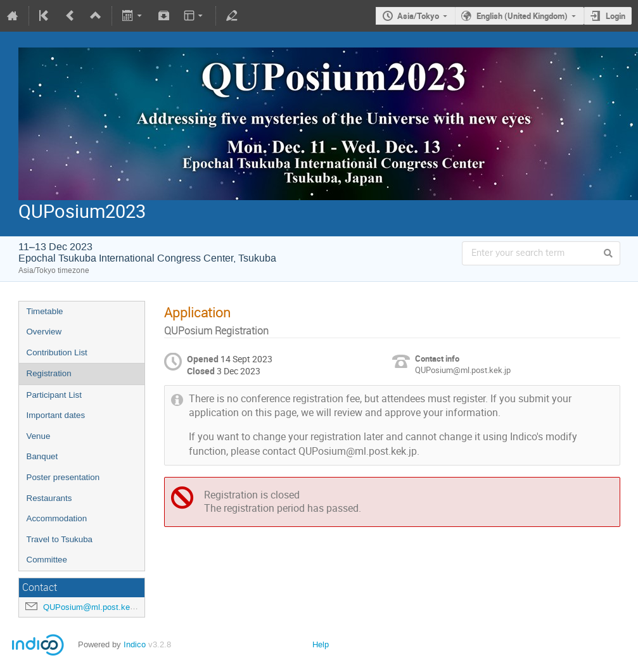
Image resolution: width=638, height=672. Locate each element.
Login (616, 16)
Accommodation (57, 518)
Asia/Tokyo (418, 16)
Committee (47, 560)
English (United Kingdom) (522, 16)
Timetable (45, 311)
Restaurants (49, 498)
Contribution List (57, 352)
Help (321, 644)
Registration (49, 373)
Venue (39, 436)
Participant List (54, 395)
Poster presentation (63, 477)
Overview (44, 332)
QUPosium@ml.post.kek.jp (93, 607)
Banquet (42, 456)
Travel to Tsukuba (60, 539)
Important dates (56, 415)
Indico (135, 644)
